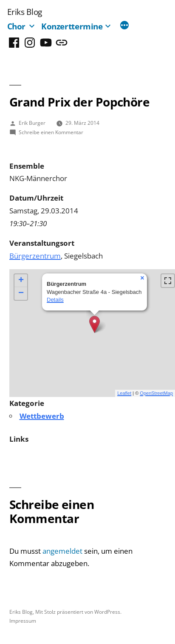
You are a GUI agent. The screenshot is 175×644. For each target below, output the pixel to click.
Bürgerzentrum (35, 256)
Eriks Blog (25, 12)
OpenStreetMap (156, 393)
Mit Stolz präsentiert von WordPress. (78, 612)
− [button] (21, 293)
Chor (17, 26)
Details (55, 300)
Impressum (23, 621)
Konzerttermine (72, 26)
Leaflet (124, 393)
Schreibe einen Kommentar (51, 132)
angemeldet (62, 551)
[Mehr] (124, 26)
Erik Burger (32, 123)
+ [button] (21, 281)
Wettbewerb (42, 416)
